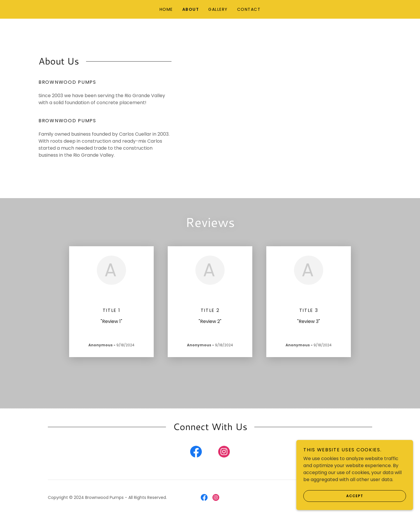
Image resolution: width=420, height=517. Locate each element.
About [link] (191, 9)
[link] (196, 453)
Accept (333, 508)
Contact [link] (249, 9)
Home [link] (166, 9)
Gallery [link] (218, 9)
